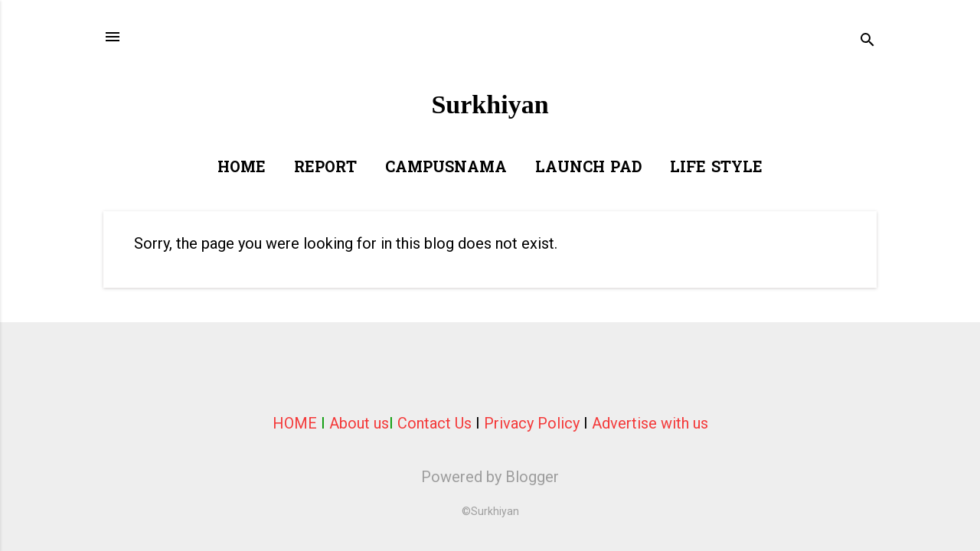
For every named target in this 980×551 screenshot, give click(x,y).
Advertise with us (650, 423)
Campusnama (446, 168)
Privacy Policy (532, 423)
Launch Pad (588, 168)
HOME (295, 423)
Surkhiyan (490, 104)
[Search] (867, 42)
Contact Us (434, 423)
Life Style (716, 168)
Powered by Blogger (490, 477)
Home (242, 168)
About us (359, 423)
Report (325, 168)
